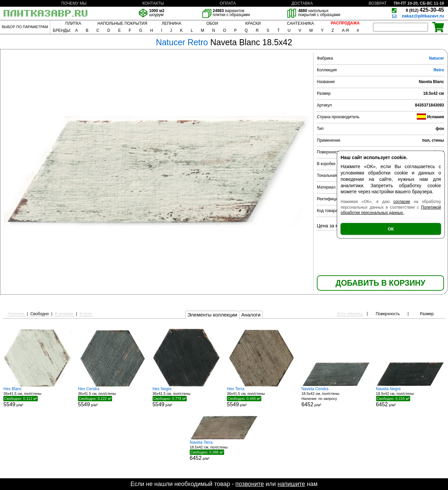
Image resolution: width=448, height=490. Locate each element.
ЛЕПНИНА (171, 23)
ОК (391, 229)
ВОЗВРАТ (378, 3)
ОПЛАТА (228, 3)
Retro (439, 70)
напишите (291, 484)
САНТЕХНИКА (301, 23)
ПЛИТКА (73, 23)
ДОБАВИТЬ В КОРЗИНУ (380, 283)
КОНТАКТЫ (153, 3)
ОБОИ (212, 23)
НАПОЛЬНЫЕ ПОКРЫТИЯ (122, 23)
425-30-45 (425, 10)
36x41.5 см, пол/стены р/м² (38, 397)
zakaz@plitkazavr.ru (423, 16)
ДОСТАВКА (302, 3)
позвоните (250, 484)
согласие (402, 202)
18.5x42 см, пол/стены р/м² (336, 397)
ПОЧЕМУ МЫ (74, 3)
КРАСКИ (253, 23)
